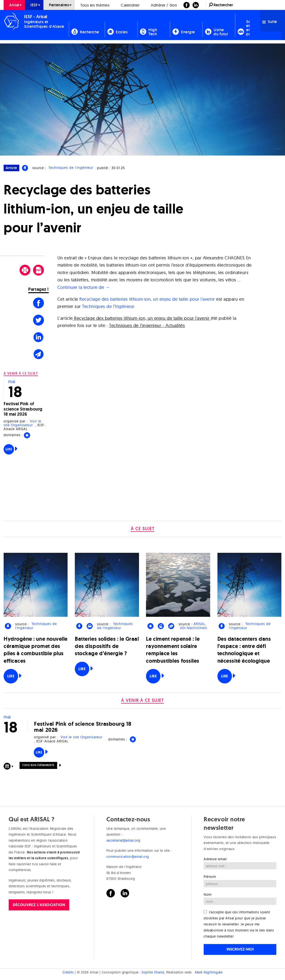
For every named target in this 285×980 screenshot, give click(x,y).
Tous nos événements (38, 765)
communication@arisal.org (128, 857)
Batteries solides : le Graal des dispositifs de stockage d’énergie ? (107, 646)
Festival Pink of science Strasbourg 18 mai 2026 (23, 409)
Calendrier (130, 5)
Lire (9, 449)
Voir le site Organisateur (22, 423)
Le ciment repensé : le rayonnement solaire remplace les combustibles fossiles (173, 650)
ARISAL (199, 624)
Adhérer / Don (164, 5)
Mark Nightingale (209, 972)
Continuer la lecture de (84, 287)
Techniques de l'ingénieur (71, 168)
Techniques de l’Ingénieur (108, 306)
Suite (270, 22)
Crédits (68, 972)
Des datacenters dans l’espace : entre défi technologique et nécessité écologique (244, 650)
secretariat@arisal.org (123, 840)
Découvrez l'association (39, 905)
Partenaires (59, 5)
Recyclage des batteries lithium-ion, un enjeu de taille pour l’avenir (147, 299)
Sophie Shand (153, 972)
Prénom (210, 877)
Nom (208, 895)
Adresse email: (215, 859)
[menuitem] (14, 5)
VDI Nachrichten (194, 628)
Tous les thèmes (95, 5)
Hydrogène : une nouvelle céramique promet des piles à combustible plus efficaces (36, 650)
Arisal (14, 5)
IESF (34, 5)
